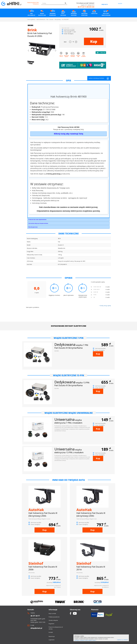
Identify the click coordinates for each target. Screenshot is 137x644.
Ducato (51, 19)
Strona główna (31, 19)
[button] (29, 51)
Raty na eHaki (52, 613)
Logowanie (52, 640)
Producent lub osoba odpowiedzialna (37, 220)
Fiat (47, 19)
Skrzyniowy (58, 19)
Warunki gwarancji (33, 227)
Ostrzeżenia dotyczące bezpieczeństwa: (38, 223)
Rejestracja (52, 636)
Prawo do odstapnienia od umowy (56, 628)
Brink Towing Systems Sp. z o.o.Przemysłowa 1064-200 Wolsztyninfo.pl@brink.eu (68, 220)
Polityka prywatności (54, 617)
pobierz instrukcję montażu (99, 78)
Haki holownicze (41, 19)
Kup (94, 41)
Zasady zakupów (53, 620)
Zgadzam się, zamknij (122, 640)
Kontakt (51, 632)
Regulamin (51, 624)
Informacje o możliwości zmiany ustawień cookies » (85, 640)
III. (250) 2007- (65, 19)
